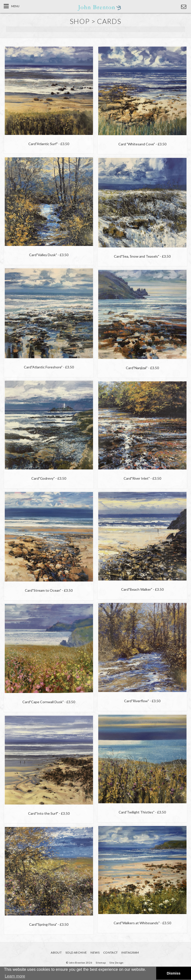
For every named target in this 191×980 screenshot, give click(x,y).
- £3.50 (49, 144)
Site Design (116, 963)
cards (111, 29)
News (95, 952)
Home (80, 29)
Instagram (130, 952)
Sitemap (101, 963)
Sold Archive (76, 952)
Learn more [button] (15, 976)
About (56, 952)
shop (95, 29)
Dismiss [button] (173, 973)
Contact (111, 952)
